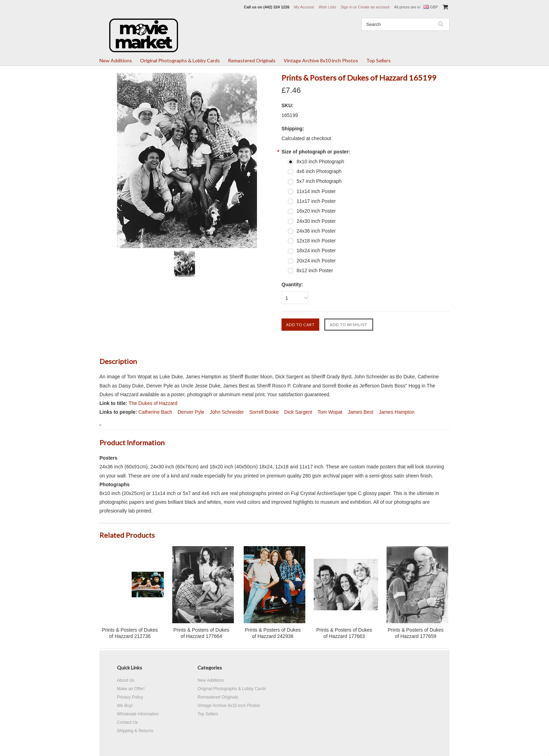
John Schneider (227, 412)
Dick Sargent (298, 412)
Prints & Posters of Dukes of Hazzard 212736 (130, 633)
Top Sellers (378, 60)
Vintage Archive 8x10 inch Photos (321, 60)
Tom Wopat (330, 412)
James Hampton (397, 412)
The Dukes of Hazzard (153, 403)
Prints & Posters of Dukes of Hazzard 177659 (416, 633)
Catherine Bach (155, 412)
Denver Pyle (191, 412)
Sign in (347, 7)
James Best (360, 412)
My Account (304, 7)
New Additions (116, 60)
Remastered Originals (252, 60)
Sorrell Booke (264, 412)
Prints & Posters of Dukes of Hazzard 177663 (344, 633)
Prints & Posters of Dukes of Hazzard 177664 (201, 633)
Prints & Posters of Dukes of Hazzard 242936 (273, 633)
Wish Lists (327, 7)
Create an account (374, 7)
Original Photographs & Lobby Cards (180, 60)
